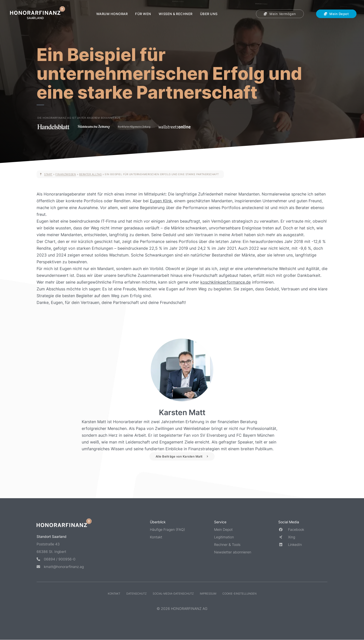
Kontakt (156, 537)
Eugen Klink (161, 201)
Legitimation (224, 537)
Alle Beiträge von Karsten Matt (179, 456)
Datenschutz (136, 593)
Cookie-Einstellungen (239, 593)
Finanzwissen (66, 174)
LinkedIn (290, 545)
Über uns (209, 14)
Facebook (291, 529)
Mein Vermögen (280, 14)
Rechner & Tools (227, 545)
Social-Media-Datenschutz (173, 593)
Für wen (143, 14)
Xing (287, 537)
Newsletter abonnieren (233, 552)
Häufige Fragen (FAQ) (167, 529)
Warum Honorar (112, 14)
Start (48, 174)
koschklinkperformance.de (225, 282)
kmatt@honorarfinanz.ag (60, 566)
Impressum (208, 593)
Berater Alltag (90, 174)
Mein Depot (336, 14)
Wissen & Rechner (176, 14)
